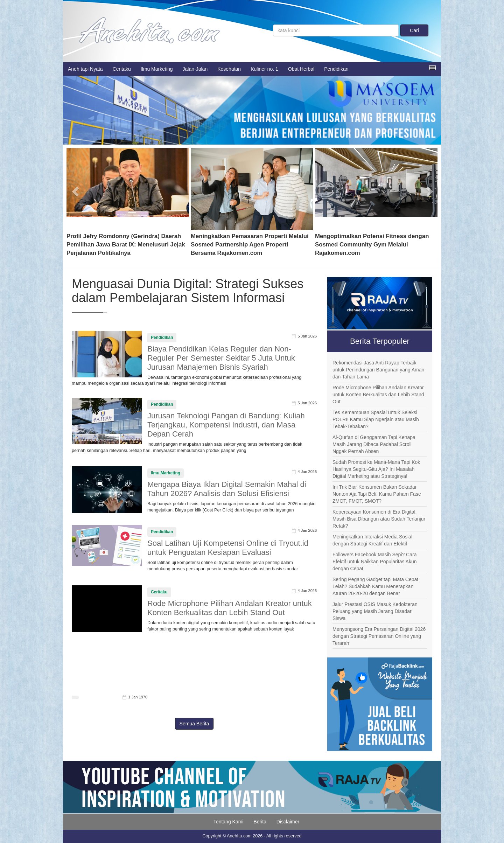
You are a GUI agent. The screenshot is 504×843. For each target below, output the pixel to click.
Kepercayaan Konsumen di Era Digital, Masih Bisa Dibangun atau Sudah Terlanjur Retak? (379, 519)
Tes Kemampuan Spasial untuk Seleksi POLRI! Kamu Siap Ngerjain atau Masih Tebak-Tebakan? (376, 419)
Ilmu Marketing (157, 69)
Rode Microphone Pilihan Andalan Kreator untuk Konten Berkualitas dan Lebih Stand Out (230, 608)
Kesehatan (229, 69)
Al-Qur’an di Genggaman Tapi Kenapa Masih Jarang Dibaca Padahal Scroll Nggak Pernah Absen (374, 444)
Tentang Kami (229, 822)
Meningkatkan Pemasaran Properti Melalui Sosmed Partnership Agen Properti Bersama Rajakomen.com (250, 245)
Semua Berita (194, 724)
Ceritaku (122, 69)
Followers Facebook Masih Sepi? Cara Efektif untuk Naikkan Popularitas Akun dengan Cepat (374, 562)
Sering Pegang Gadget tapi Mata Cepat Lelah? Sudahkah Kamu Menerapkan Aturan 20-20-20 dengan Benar (375, 586)
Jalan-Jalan (195, 69)
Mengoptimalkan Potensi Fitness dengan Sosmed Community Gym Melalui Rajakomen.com (372, 245)
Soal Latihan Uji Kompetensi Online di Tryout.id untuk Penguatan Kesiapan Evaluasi (228, 548)
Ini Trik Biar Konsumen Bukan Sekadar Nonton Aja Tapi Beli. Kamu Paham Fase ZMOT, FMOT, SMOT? (377, 494)
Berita (260, 822)
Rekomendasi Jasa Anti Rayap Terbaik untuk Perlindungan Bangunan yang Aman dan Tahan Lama (378, 370)
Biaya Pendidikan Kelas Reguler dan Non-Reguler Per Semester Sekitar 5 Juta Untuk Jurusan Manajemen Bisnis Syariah (221, 358)
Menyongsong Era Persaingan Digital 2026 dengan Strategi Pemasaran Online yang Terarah (379, 636)
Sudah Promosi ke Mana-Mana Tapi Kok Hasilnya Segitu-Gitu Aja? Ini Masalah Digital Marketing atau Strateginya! (376, 469)
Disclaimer (288, 822)
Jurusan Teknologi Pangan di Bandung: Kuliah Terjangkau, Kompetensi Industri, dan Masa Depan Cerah (226, 425)
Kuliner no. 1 (264, 69)
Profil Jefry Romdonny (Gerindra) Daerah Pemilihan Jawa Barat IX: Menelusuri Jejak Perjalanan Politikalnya (126, 245)
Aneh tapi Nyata (85, 69)
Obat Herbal (301, 69)
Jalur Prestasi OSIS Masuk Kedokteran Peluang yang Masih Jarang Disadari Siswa (375, 611)
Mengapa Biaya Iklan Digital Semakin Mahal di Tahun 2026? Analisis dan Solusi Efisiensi (227, 489)
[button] (76, 189)
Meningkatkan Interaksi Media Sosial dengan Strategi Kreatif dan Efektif (372, 540)
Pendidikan (336, 69)
